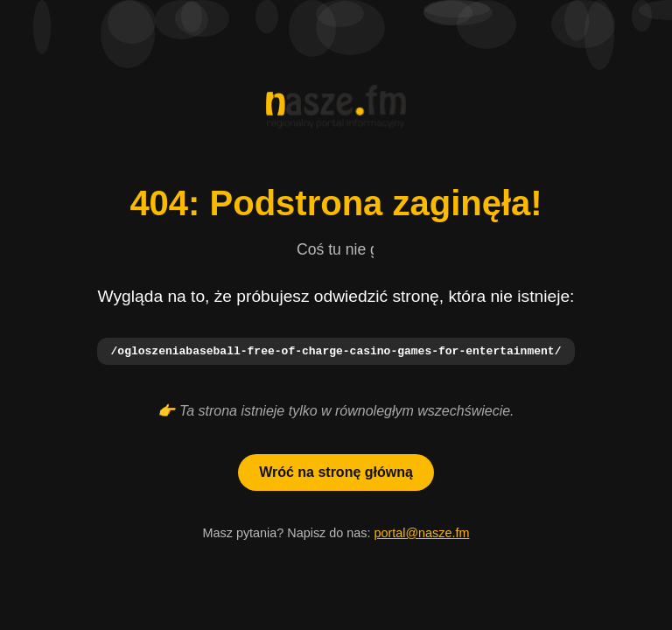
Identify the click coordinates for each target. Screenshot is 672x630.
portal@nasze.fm (421, 534)
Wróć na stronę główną (336, 473)
